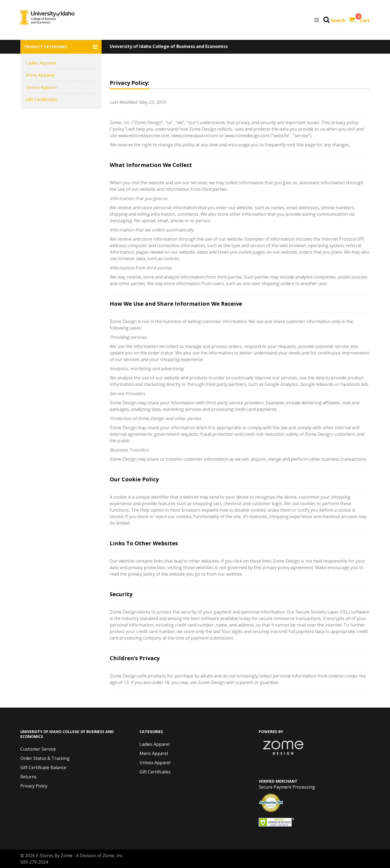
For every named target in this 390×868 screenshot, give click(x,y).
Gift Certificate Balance (43, 767)
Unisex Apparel (41, 87)
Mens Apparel (40, 75)
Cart (365, 20)
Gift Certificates (41, 99)
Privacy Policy (34, 786)
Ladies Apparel (41, 63)
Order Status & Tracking (45, 758)
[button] (61, 47)
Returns (28, 777)
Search (338, 20)
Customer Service (38, 749)
